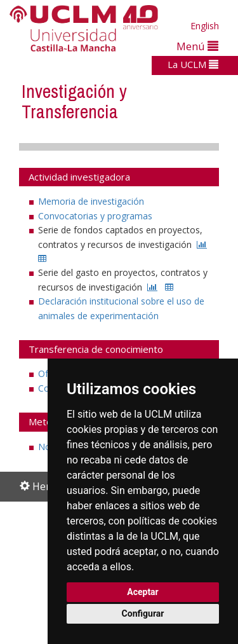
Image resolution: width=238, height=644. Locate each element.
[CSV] (42, 258)
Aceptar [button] (143, 592)
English (205, 26)
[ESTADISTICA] (202, 244)
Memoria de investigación (91, 201)
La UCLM (193, 64)
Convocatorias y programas (95, 216)
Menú (197, 46)
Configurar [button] (143, 613)
